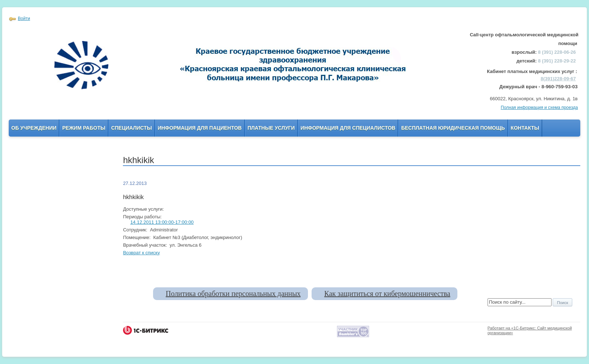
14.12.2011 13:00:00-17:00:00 (162, 222)
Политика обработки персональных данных (233, 294)
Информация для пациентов (200, 128)
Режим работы (84, 128)
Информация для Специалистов (348, 128)
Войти (24, 19)
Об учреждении (34, 128)
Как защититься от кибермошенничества (387, 294)
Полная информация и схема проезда (539, 108)
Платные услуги (271, 128)
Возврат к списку (141, 253)
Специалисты (132, 128)
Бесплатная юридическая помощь (453, 128)
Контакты (525, 128)
